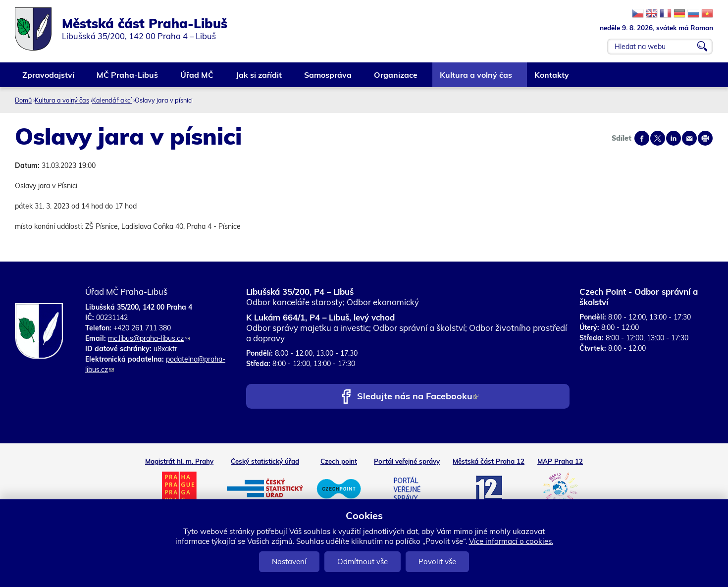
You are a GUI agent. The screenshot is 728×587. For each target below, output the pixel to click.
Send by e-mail (689, 138)
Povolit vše (437, 561)
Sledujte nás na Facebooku (418, 397)
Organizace (396, 79)
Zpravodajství (49, 79)
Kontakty (552, 79)
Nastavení (289, 561)
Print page (705, 138)
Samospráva (328, 79)
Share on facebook (642, 138)
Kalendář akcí (112, 100)
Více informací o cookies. (511, 541)
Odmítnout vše (363, 561)
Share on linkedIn (674, 138)
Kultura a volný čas (476, 79)
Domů (23, 100)
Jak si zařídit (259, 79)
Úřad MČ (197, 79)
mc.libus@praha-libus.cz (149, 338)
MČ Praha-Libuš (128, 79)
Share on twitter (658, 138)
